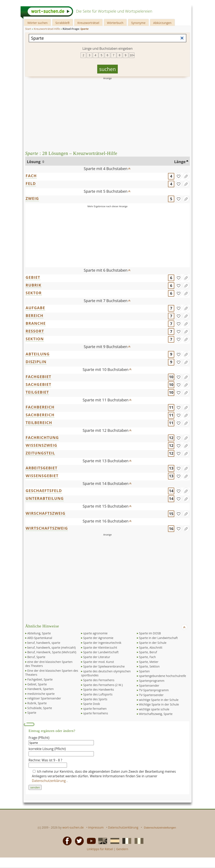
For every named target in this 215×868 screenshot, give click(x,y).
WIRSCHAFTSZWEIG (46, 513)
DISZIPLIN (36, 362)
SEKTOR (34, 293)
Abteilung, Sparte (39, 633)
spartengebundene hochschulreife (163, 676)
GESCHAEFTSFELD (44, 491)
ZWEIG (32, 198)
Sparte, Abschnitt (151, 647)
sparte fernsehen (95, 709)
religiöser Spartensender (44, 698)
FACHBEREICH (40, 407)
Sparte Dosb (92, 704)
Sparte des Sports (95, 699)
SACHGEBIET (38, 384)
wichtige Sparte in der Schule (159, 700)
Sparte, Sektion (149, 666)
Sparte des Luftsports (98, 694)
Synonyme (138, 23)
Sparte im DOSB (150, 633)
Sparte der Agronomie (98, 638)
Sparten (144, 671)
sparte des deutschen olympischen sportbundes (106, 673)
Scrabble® (63, 23)
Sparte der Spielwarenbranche (104, 666)
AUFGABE (35, 308)
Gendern (122, 849)
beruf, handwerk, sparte (44, 643)
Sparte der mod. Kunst (99, 662)
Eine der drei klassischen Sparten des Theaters (52, 673)
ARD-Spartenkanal (40, 638)
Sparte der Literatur (97, 657)
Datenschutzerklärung (49, 781)
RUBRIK (33, 285)
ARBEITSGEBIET (41, 468)
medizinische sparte (41, 694)
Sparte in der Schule (153, 643)
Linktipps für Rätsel (100, 849)
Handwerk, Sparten (40, 689)
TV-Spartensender (151, 695)
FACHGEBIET (38, 377)
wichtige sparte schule (154, 709)
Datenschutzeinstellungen (160, 828)
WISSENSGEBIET (42, 476)
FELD (31, 183)
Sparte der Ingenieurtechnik (102, 643)
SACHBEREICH (40, 415)
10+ (132, 55)
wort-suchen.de (73, 827)
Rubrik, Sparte (37, 703)
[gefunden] (178, 176)
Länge (180, 162)
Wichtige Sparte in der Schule (159, 704)
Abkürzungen (162, 23)
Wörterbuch (115, 23)
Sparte (32, 713)
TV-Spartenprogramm (154, 690)
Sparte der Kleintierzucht (100, 647)
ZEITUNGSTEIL (40, 453)
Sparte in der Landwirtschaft (158, 638)
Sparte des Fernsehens (99, 680)
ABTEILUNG (38, 354)
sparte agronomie (95, 633)
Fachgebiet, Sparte (40, 679)
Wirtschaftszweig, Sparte (156, 714)
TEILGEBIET (37, 392)
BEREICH (35, 316)
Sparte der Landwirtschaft (101, 652)
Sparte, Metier (149, 662)
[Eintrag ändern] (186, 176)
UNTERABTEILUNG (45, 498)
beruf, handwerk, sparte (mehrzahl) (51, 647)
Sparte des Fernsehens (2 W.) (103, 685)
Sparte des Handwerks (99, 689)
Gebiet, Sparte (37, 684)
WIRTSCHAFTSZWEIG (47, 528)
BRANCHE (36, 323)
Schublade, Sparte (40, 708)
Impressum (96, 827)
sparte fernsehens (96, 713)
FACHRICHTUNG (42, 437)
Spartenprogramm (152, 681)
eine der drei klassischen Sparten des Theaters (49, 664)
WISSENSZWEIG (41, 445)
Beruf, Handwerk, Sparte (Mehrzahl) (52, 652)
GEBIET (33, 277)
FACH (31, 176)
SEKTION (35, 339)
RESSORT (35, 331)
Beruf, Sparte (36, 657)
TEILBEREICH (39, 423)
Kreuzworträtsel (88, 23)
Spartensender (149, 685)
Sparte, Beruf (148, 652)
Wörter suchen (37, 23)
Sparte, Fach (147, 657)
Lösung (34, 162)
